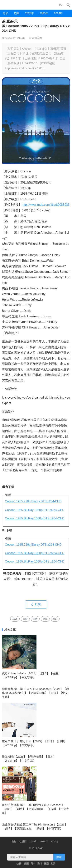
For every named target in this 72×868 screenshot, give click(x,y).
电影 (6, 13)
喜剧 (46, 863)
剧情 (53, 863)
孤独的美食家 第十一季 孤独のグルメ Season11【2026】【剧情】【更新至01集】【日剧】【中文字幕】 (36, 809)
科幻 (55, 619)
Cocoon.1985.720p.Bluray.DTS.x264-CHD (33, 501)
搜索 (59, 857)
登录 (61, 5)
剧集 (17, 13)
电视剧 (23, 841)
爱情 (35, 619)
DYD (5, 5)
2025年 (44, 13)
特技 (45, 619)
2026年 (29, 13)
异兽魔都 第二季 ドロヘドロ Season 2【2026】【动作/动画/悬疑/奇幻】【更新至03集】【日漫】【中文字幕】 (35, 693)
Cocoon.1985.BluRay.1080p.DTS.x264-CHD (35, 510)
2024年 (58, 13)
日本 (33, 863)
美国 (26, 863)
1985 (15, 619)
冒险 (25, 619)
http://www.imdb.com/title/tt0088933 (46, 205)
